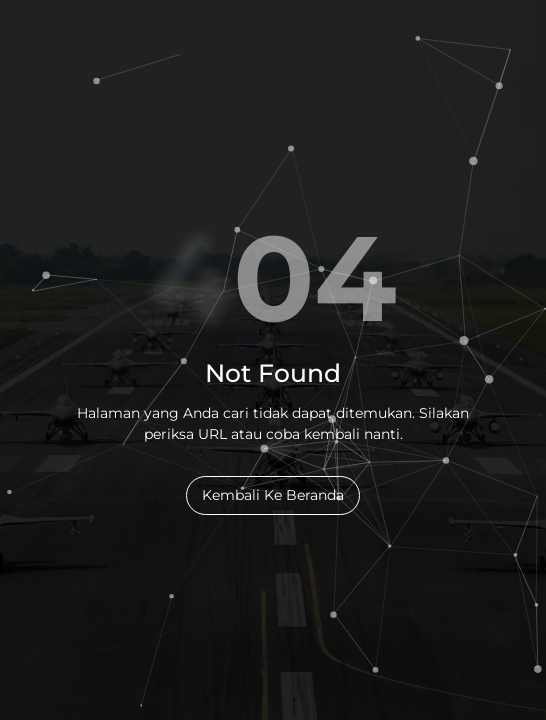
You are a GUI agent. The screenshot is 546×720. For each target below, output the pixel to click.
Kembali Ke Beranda (273, 495)
